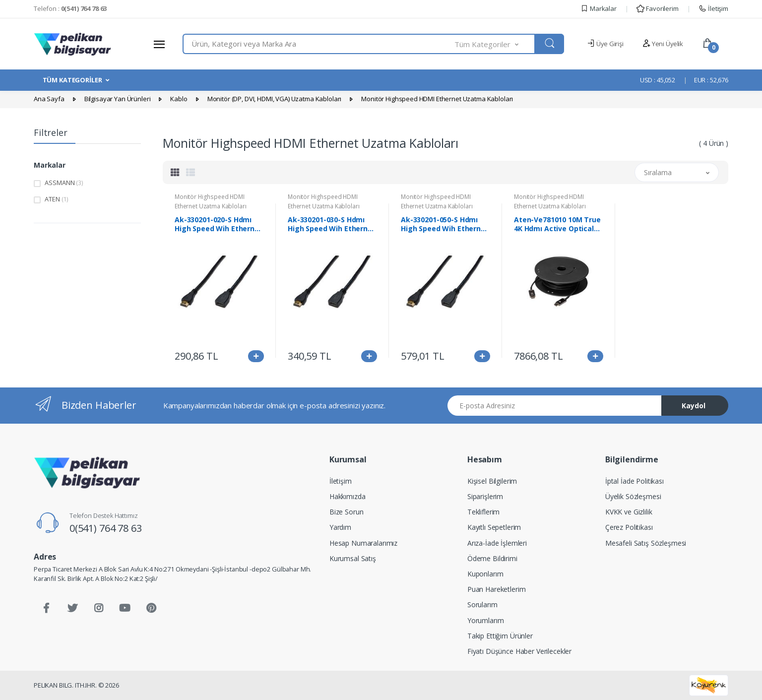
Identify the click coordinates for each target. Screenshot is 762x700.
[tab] (175, 172)
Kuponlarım (485, 574)
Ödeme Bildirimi (492, 558)
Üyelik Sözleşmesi (633, 496)
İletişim (713, 8)
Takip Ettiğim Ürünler (500, 636)
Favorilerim (657, 8)
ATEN (57, 199)
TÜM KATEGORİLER (72, 80)
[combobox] (319, 44)
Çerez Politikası (629, 527)
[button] (495, 44)
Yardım (340, 527)
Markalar (599, 8)
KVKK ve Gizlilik (629, 512)
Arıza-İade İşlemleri (497, 543)
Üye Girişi (605, 44)
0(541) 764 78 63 (106, 528)
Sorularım (482, 605)
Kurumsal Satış (353, 558)
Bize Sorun (347, 512)
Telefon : (70, 8)
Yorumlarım (486, 620)
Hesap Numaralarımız (363, 543)
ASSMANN (64, 183)
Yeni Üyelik (663, 44)
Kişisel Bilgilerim (492, 481)
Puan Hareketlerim (497, 589)
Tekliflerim (483, 512)
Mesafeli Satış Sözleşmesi (646, 543)
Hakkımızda (348, 496)
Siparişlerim (485, 496)
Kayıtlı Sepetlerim (494, 527)
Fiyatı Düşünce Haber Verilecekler (519, 651)
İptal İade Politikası (635, 481)
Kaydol (694, 406)
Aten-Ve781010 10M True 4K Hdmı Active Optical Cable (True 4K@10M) (557, 224)
